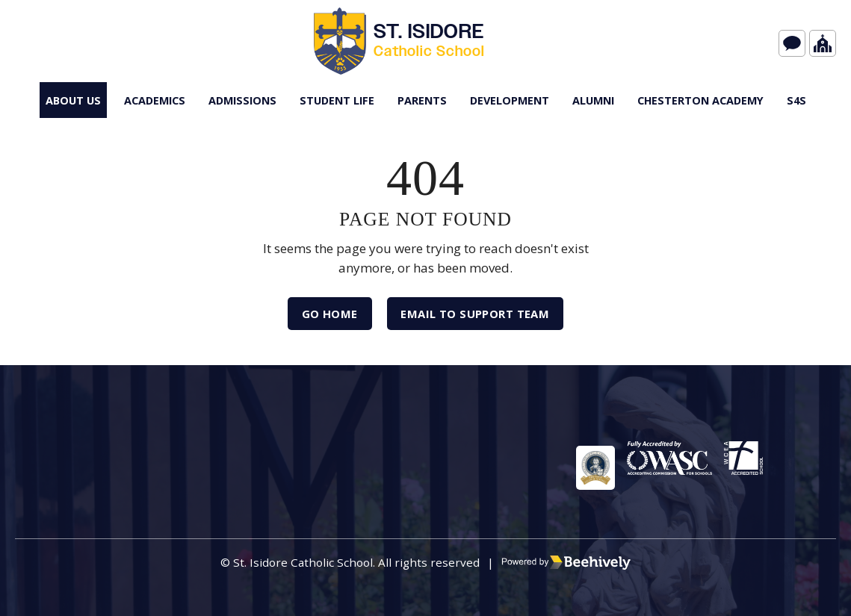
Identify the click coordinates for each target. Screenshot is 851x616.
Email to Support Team (481, 317)
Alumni (593, 100)
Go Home (320, 317)
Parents (422, 100)
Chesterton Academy (700, 100)
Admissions (242, 100)
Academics (155, 100)
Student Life (337, 100)
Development (510, 100)
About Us (73, 100)
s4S (796, 100)
